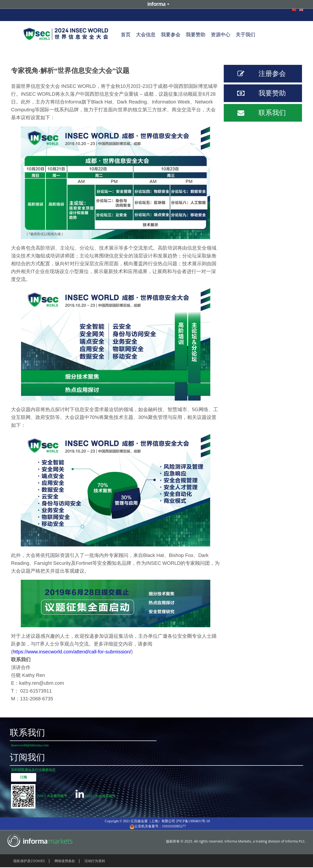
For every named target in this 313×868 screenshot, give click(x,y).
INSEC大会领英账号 (96, 794)
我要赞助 (196, 35)
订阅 (23, 777)
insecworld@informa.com (30, 745)
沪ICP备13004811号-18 (193, 821)
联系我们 (259, 113)
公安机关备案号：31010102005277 (158, 827)
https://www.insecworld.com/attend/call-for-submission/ (72, 652)
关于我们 (246, 35)
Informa (156, 4)
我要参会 (171, 35)
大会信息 (146, 35)
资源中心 (221, 35)
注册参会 (259, 74)
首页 (126, 35)
